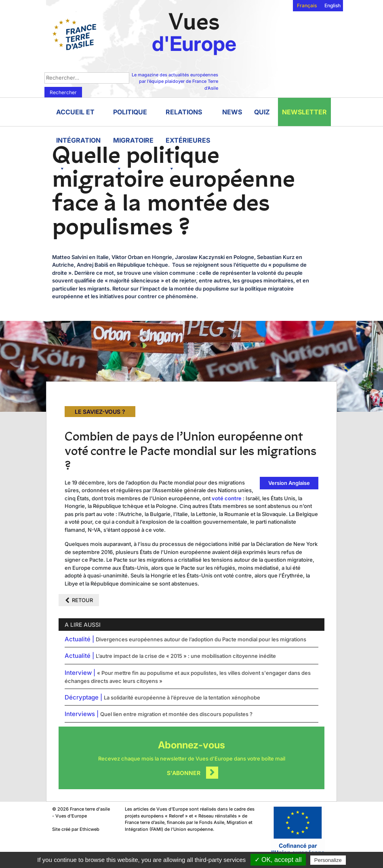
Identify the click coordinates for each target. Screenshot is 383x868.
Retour (82, 600)
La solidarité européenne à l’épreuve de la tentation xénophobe (182, 697)
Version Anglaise (289, 483)
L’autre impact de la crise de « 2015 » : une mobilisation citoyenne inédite (186, 656)
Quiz (262, 112)
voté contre (227, 498)
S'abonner (184, 773)
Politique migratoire (133, 117)
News (232, 112)
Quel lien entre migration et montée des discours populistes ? (176, 714)
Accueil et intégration (78, 117)
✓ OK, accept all (278, 860)
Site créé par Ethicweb (76, 829)
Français (307, 5)
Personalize (328, 860)
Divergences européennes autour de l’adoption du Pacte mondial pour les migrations (201, 639)
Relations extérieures (188, 117)
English (332, 5)
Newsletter (304, 112)
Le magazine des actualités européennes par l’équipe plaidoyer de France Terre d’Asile (175, 81)
